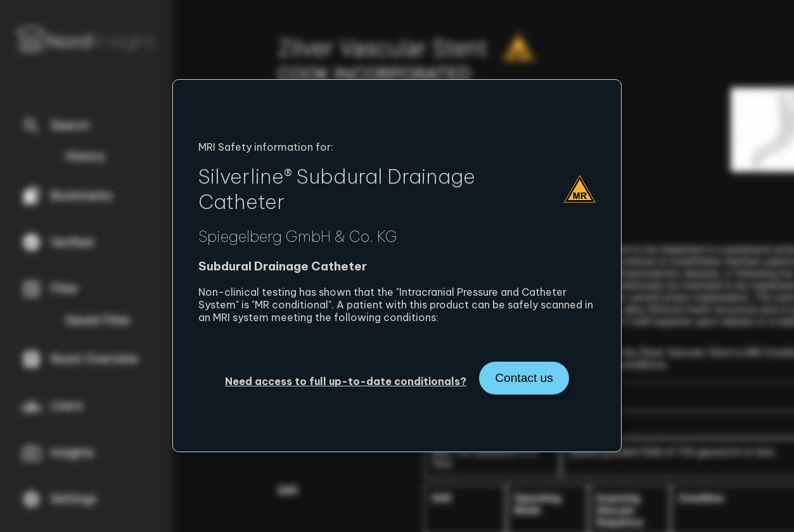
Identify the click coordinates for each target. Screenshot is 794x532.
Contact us (524, 378)
